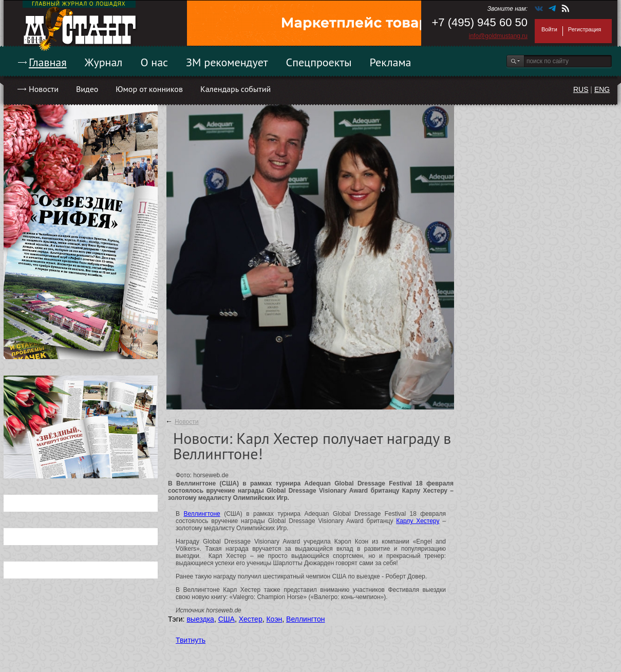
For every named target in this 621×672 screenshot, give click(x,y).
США (227, 619)
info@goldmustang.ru (498, 36)
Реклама (391, 62)
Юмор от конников (149, 89)
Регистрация (585, 29)
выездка (200, 619)
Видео (87, 89)
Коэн (274, 619)
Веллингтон (305, 619)
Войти (549, 29)
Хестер (251, 619)
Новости (44, 89)
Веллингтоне (202, 514)
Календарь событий (236, 89)
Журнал (104, 62)
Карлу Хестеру (418, 521)
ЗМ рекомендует (227, 62)
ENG (602, 89)
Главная (48, 62)
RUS (581, 89)
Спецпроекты (319, 62)
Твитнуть (191, 640)
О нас (154, 62)
